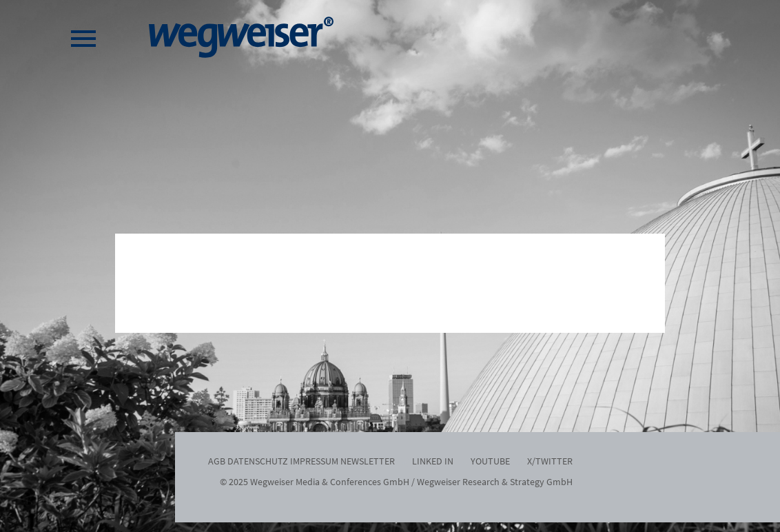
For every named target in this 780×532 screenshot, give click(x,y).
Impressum (314, 461)
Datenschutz (258, 461)
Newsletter (368, 461)
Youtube (490, 461)
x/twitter (550, 461)
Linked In (433, 461)
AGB (217, 461)
